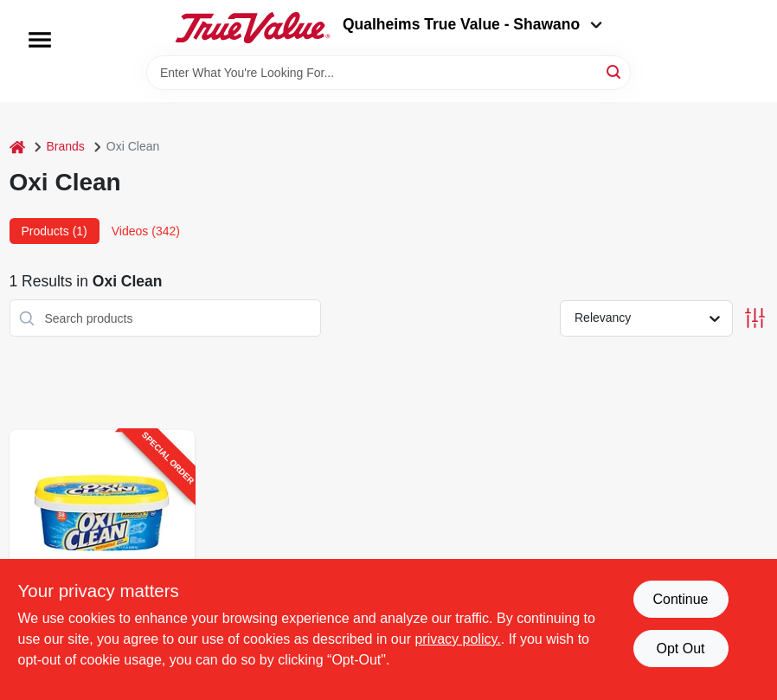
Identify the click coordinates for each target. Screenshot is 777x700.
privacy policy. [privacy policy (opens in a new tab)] (457, 639)
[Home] (17, 147)
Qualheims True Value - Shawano (472, 24)
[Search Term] (388, 73)
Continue (680, 599)
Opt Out (680, 649)
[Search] (615, 71)
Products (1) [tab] (55, 231)
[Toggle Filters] (755, 318)
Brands (66, 146)
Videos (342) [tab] (146, 231)
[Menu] (40, 40)
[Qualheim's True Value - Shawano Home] (253, 28)
